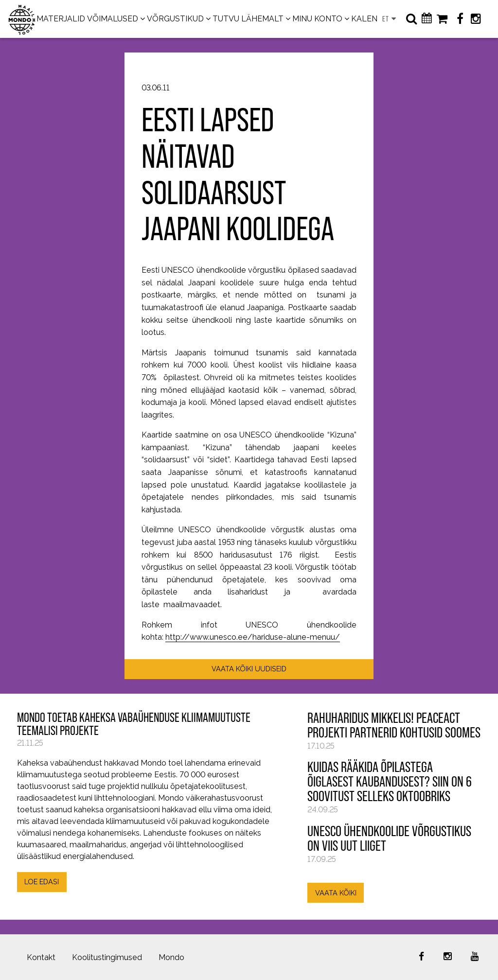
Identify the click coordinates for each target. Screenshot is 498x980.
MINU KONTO (317, 19)
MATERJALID (61, 19)
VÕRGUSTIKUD (175, 19)
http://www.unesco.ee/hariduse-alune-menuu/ (253, 637)
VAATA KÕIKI (336, 893)
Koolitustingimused (107, 957)
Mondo (171, 957)
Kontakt (41, 957)
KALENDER (372, 19)
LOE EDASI (42, 882)
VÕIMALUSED (113, 19)
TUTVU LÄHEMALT (248, 19)
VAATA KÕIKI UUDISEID (249, 669)
